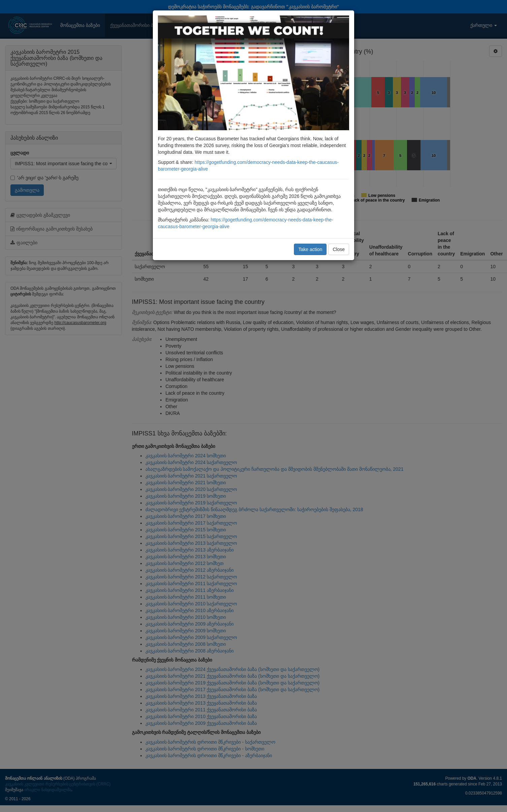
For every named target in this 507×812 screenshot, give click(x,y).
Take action (310, 249)
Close (339, 249)
